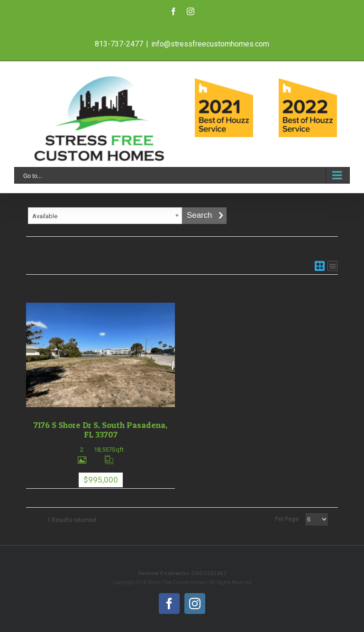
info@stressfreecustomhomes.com (210, 44)
